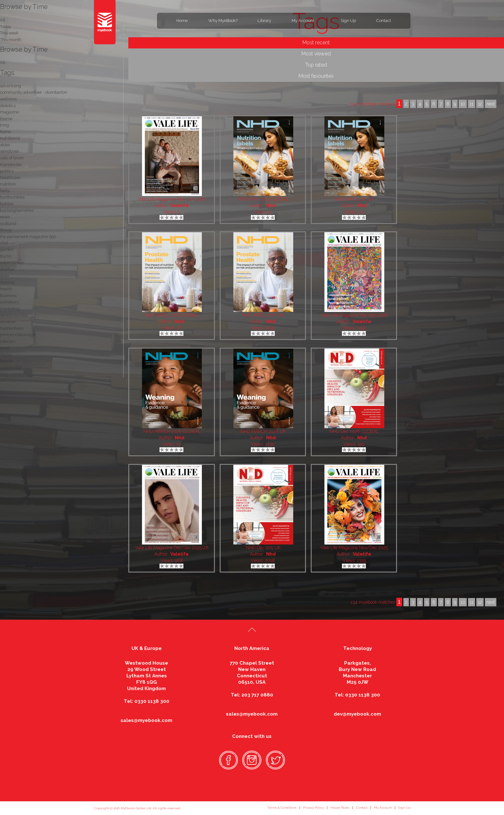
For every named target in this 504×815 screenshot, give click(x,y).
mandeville (11, 165)
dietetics (8, 106)
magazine (10, 112)
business (8, 296)
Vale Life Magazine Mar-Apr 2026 (354, 315)
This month (11, 40)
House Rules (340, 808)
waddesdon (11, 368)
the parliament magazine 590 (28, 237)
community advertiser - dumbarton (34, 92)
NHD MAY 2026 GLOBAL (263, 199)
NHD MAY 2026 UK (354, 199)
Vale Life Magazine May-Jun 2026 (172, 199)
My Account (303, 21)
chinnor (7, 282)
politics (7, 171)
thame (6, 119)
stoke (5, 145)
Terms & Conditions (282, 808)
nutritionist (10, 138)
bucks (6, 256)
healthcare (10, 178)
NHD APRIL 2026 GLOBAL (172, 315)
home (6, 132)
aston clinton (12, 263)
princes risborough (18, 335)
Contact (384, 21)
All (3, 63)
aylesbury (9, 302)
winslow (8, 322)
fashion (7, 204)
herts (5, 191)
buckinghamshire (17, 210)
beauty (7, 361)
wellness (8, 99)
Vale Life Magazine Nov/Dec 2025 (354, 548)
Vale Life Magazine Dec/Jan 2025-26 (172, 548)
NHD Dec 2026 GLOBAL (354, 431)
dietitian (7, 269)
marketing (10, 309)
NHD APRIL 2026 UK (263, 315)
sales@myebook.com (146, 720)
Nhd (271, 206)
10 (463, 602)
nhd (4, 243)
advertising (11, 86)
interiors (8, 341)
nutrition (8, 184)
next (491, 602)
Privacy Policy (313, 808)
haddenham (12, 328)
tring (4, 125)
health (6, 289)
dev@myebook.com (357, 714)
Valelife (180, 206)
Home (182, 21)
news (5, 217)
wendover (9, 151)
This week (9, 33)
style (4, 276)
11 (472, 602)
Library (264, 21)
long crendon (13, 374)
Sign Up (348, 21)
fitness (6, 230)
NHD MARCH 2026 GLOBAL (172, 431)
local (5, 348)
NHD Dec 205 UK (263, 548)
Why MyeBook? (223, 21)
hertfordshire (12, 197)
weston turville (14, 315)
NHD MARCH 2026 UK (263, 431)
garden (7, 250)
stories (6, 354)
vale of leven (12, 158)
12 (480, 602)
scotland (8, 224)
